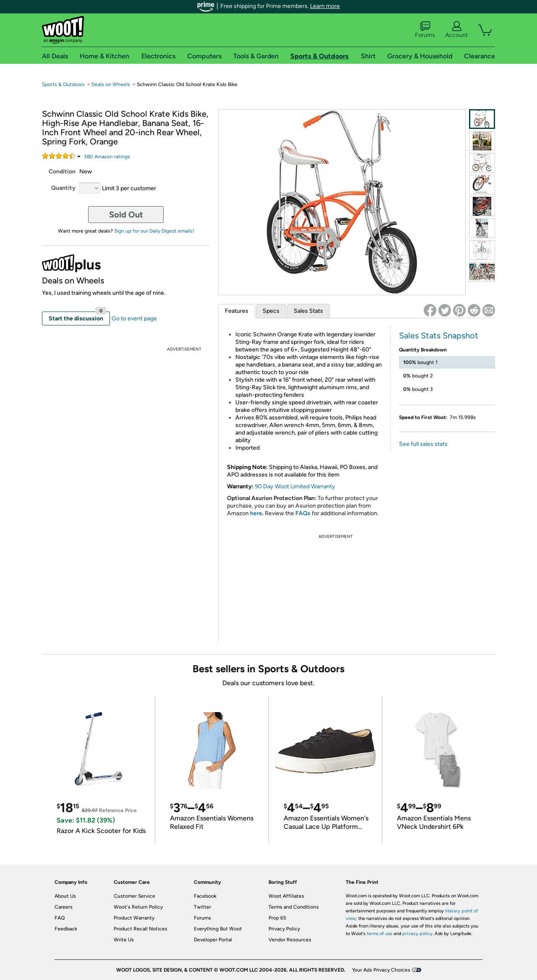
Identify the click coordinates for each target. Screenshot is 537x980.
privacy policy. (418, 934)
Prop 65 (277, 918)
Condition (62, 172)
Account (456, 30)
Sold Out (126, 215)
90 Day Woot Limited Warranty (295, 486)
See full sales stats (423, 444)
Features (237, 311)
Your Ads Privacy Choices (381, 970)
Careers (64, 907)
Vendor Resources (290, 940)
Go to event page (134, 318)
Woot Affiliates (286, 896)
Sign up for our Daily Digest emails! (154, 231)
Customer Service (134, 896)
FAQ (60, 918)
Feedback (66, 929)
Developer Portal (213, 940)
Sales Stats (308, 311)
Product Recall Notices (141, 929)
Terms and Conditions (294, 907)
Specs (271, 311)
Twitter (202, 907)
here (256, 513)
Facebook (205, 896)
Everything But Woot (218, 929)
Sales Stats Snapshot (439, 335)
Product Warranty (134, 918)
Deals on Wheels (111, 84)
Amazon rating (107, 157)
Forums (425, 30)
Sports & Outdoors (63, 84)
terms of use (379, 934)
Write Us (124, 940)
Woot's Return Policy (138, 907)
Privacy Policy (284, 929)
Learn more (325, 6)
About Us (65, 896)
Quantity (63, 188)
